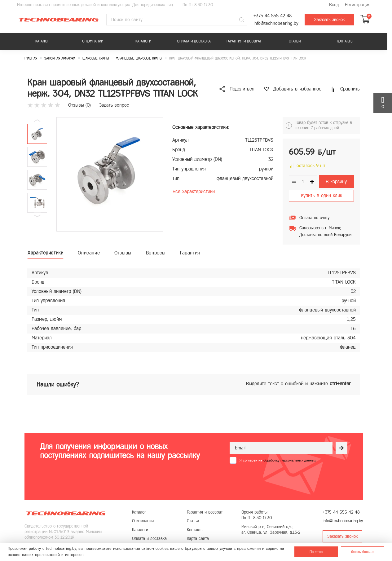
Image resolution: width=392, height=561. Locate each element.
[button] (37, 216)
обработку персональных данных (290, 460)
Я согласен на (278, 460)
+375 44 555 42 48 (273, 16)
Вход (334, 5)
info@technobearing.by (276, 23)
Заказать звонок (329, 20)
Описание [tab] (89, 253)
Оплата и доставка (194, 41)
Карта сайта (198, 539)
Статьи (295, 41)
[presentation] (277, 479)
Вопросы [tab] (156, 253)
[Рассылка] (341, 448)
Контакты (345, 41)
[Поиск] (242, 20)
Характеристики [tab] (45, 253)
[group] (110, 174)
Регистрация (358, 5)
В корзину (336, 181)
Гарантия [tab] (190, 253)
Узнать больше (363, 552)
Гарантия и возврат (244, 41)
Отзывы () (79, 105)
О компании (93, 41)
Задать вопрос (114, 105)
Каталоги (143, 41)
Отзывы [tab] (123, 253)
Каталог (42, 41)
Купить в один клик (322, 195)
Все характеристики (194, 191)
